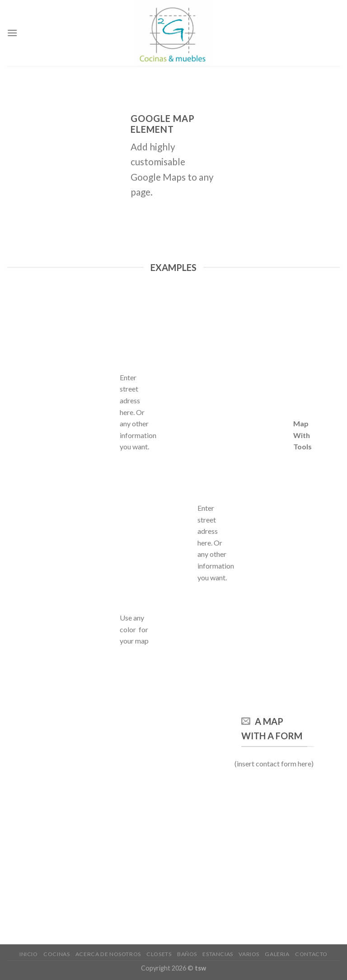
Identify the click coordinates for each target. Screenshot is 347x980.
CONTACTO (311, 954)
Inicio (29, 954)
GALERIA (277, 954)
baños (187, 954)
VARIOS (249, 954)
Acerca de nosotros (108, 954)
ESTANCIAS (218, 954)
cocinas (56, 954)
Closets (159, 954)
